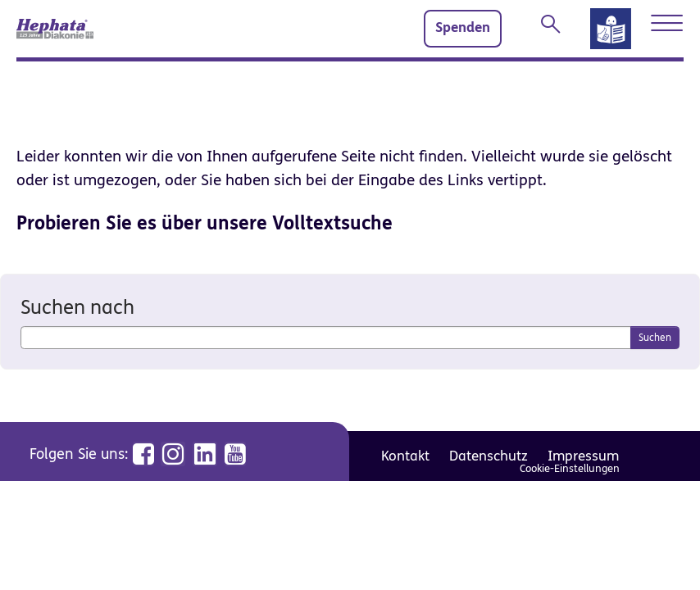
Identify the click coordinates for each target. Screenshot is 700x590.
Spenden (463, 28)
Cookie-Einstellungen (570, 469)
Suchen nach (77, 308)
